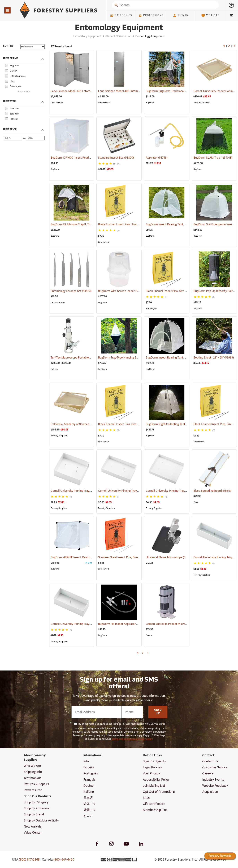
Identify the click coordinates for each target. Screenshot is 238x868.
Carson (149, 635)
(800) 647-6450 (64, 859)
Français (89, 780)
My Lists (210, 16)
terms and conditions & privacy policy (132, 739)
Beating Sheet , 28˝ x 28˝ (214, 358)
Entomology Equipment (150, 36)
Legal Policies (152, 767)
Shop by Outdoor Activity (41, 820)
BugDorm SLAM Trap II (213, 158)
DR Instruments (58, 302)
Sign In (181, 16)
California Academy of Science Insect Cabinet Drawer (90, 424)
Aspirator (157, 158)
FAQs (147, 798)
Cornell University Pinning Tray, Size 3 (79, 624)
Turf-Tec (54, 369)
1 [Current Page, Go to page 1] (224, 46)
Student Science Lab (118, 36)
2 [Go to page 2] (229, 46)
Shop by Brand (34, 814)
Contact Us (210, 761)
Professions (151, 16)
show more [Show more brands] (24, 92)
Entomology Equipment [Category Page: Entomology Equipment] (119, 28)
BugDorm (150, 103)
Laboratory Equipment (87, 36)
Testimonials (33, 778)
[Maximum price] (35, 138)
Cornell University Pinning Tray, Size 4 (79, 491)
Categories (121, 16)
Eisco (196, 502)
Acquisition (210, 792)
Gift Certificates (154, 804)
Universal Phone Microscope (169, 557)
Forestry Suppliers (202, 103)
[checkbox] (7, 65)
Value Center (33, 832)
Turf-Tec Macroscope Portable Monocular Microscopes (90, 358)
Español (89, 767)
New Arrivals (33, 826)
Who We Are (32, 766)
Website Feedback (215, 786)
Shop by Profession (37, 808)
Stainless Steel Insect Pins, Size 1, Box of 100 (131, 557)
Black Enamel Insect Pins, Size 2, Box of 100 (130, 224)
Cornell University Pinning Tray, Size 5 (127, 491)
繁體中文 (90, 810)
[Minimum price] (13, 138)
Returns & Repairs (36, 784)
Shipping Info (33, 772)
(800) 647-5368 (29, 859)
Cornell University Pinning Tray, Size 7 (174, 491)
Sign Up (158, 712)
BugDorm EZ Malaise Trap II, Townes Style (82, 224)
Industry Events (213, 780)
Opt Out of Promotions (159, 792)
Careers (208, 773)
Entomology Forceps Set (71, 291)
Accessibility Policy (156, 780)
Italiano (89, 792)
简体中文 (90, 804)
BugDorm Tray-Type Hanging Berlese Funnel (131, 358)
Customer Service (215, 767)
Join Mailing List (154, 786)
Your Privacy (151, 773)
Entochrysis (104, 242)
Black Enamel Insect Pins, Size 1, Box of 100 (178, 291)
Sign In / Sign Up (154, 761)
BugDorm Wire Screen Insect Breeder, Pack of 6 (133, 291)
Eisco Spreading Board (213, 491)
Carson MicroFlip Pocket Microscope (174, 624)
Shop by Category (36, 802)
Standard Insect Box (116, 158)
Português (91, 773)
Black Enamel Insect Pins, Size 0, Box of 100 (130, 424)
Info (86, 761)
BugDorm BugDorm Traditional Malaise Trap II (180, 91)
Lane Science (57, 103)
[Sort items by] (33, 47)
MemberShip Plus (155, 810)
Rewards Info (33, 790)
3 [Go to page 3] (234, 46)
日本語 (88, 798)
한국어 (88, 816)
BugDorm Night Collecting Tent (170, 424)
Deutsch (89, 786)
